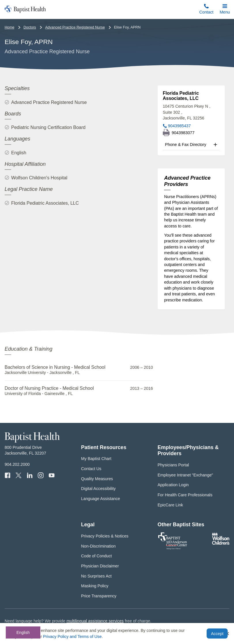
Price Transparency (99, 596)
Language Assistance (100, 499)
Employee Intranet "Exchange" (185, 475)
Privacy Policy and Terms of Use (72, 637)
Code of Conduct (96, 556)
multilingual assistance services (95, 621)
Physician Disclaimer (100, 566)
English (23, 632)
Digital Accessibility (98, 489)
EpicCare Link (170, 505)
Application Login (173, 485)
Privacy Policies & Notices (105, 536)
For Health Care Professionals (185, 495)
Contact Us (91, 469)
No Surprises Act (96, 576)
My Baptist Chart (96, 459)
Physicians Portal (173, 465)
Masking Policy (95, 586)
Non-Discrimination (98, 546)
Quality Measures (97, 479)
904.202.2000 (17, 464)
